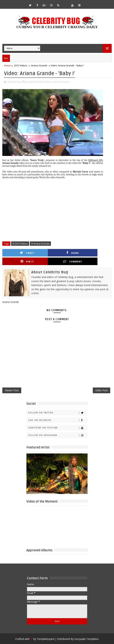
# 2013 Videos (20, 243)
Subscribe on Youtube (58, 420)
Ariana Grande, (61, 81)
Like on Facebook (58, 413)
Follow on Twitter (58, 405)
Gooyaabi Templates (87, 632)
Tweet (18, 252)
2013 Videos (21, 65)
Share (45, 252)
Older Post (102, 382)
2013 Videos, (45, 81)
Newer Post (12, 382)
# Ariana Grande (40, 243)
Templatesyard (46, 632)
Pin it (73, 252)
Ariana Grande (39, 65)
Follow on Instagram (58, 428)
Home (7, 65)
